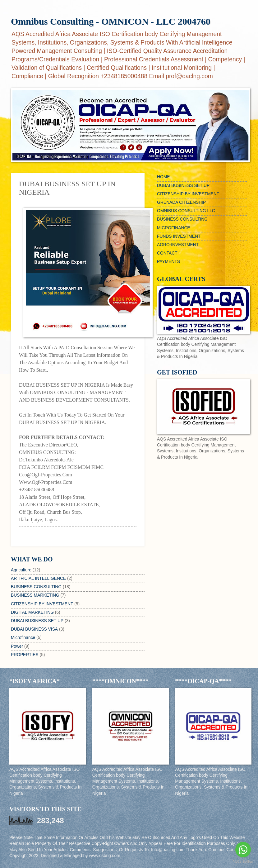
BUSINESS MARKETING (35, 595)
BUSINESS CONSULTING (36, 587)
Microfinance (23, 638)
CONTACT (167, 253)
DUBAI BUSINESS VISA (34, 629)
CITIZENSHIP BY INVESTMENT (42, 604)
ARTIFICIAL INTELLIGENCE (38, 578)
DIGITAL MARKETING (32, 612)
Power (17, 646)
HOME (163, 177)
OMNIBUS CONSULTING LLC (186, 211)
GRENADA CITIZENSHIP (181, 202)
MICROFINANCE (174, 228)
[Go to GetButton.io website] (243, 862)
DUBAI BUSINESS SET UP (37, 621)
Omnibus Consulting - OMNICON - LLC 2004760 (111, 21)
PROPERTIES (25, 655)
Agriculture (21, 570)
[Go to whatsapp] (243, 850)
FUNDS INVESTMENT (179, 236)
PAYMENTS (168, 262)
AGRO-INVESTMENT (178, 245)
